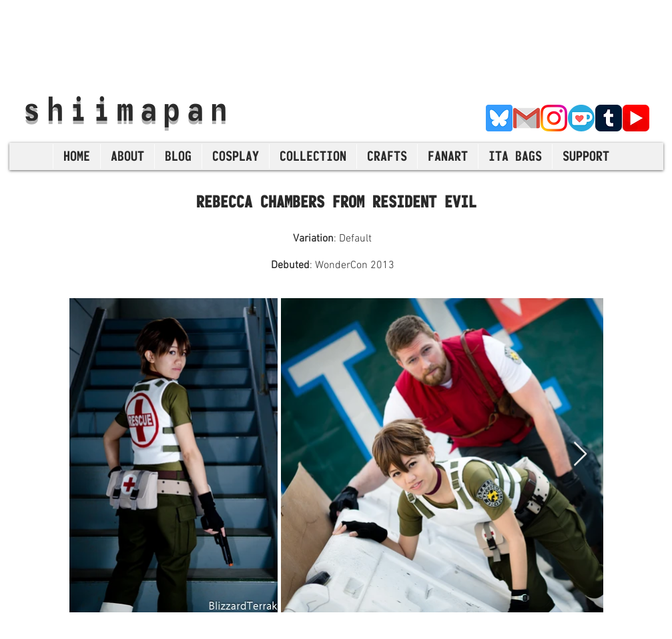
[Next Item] (580, 455)
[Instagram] (554, 118)
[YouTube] (636, 118)
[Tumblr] (609, 118)
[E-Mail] (527, 118)
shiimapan (128, 109)
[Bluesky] (499, 118)
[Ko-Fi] (581, 118)
